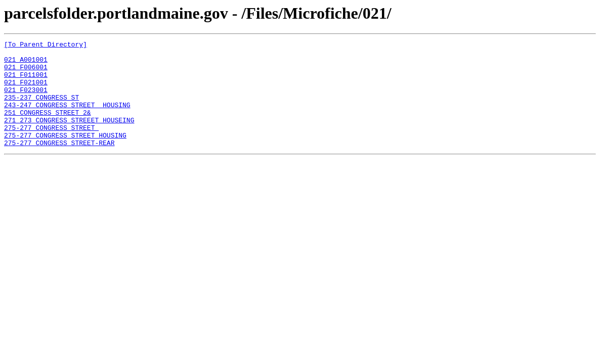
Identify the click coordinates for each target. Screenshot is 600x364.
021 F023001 (26, 100)
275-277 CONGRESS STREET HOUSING (65, 155)
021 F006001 (26, 73)
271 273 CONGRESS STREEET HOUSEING (69, 136)
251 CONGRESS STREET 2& (48, 127)
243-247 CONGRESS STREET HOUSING (67, 118)
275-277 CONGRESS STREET (51, 146)
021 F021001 (26, 91)
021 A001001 (26, 64)
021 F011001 (26, 82)
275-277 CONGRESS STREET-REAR (59, 164)
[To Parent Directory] (46, 45)
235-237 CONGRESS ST (41, 109)
